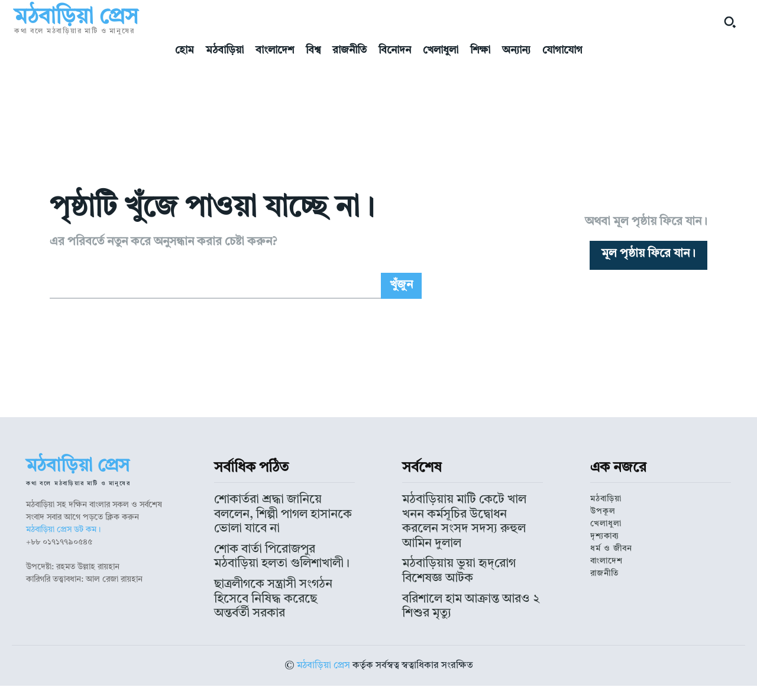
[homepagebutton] (648, 279)
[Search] (401, 335)
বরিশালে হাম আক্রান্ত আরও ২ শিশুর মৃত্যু (466, 602)
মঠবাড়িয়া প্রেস (323, 680)
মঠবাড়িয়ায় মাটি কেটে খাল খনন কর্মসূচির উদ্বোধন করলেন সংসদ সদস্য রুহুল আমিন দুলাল (468, 558)
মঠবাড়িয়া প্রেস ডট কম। (63, 579)
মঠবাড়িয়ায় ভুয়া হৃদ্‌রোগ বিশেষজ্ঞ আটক (465, 585)
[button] (730, 22)
